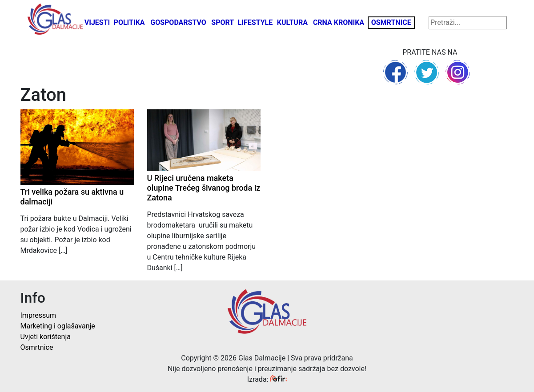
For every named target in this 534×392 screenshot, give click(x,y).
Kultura (292, 22)
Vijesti (97, 22)
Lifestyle (255, 22)
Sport (223, 22)
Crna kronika (339, 22)
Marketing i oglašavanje (58, 326)
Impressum (38, 315)
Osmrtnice (391, 22)
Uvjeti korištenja (46, 337)
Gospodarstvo (178, 22)
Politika (129, 22)
